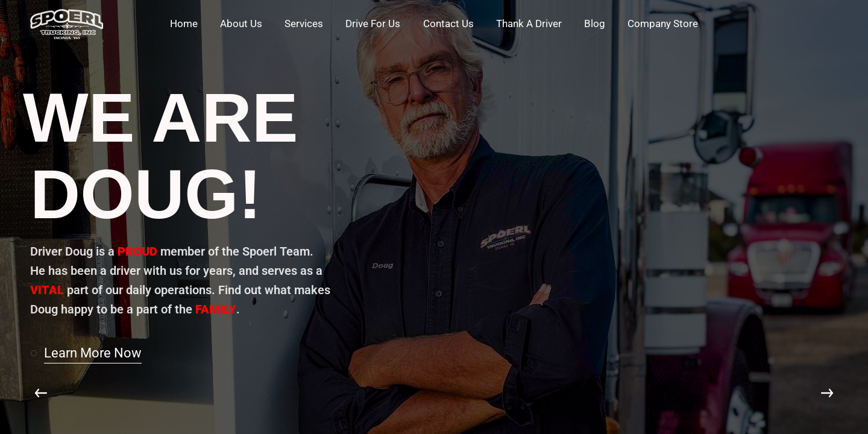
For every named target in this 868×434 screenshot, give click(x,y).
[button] (91, 353)
